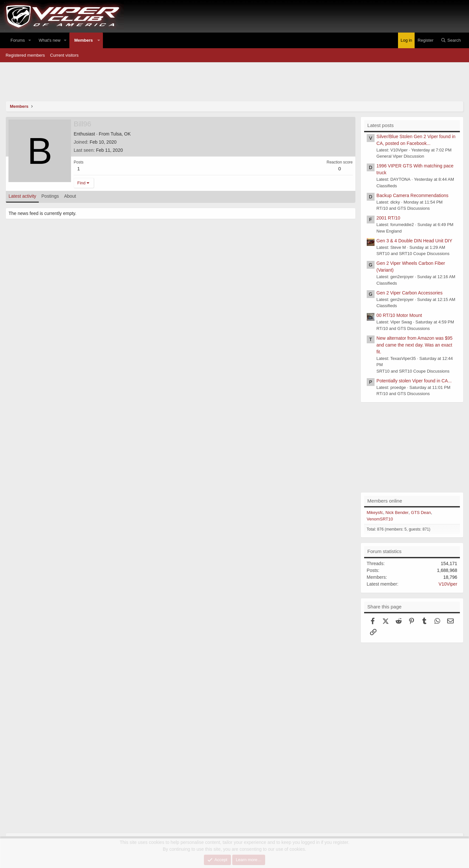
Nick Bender (397, 512)
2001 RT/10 (388, 218)
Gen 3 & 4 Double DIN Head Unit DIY (414, 241)
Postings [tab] (50, 196)
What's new (50, 40)
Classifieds (387, 186)
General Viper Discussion (400, 156)
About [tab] (70, 196)
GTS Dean (421, 512)
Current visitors (64, 55)
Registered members (25, 55)
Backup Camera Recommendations (412, 195)
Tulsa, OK (121, 134)
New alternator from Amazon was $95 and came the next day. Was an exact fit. (414, 345)
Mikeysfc (375, 512)
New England (389, 231)
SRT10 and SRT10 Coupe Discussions (413, 254)
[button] (30, 40)
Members (84, 40)
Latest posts (381, 125)
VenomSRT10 (380, 519)
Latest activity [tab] (22, 196)
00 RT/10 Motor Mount (399, 315)
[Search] (451, 40)
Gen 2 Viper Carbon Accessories (410, 293)
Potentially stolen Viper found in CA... (414, 381)
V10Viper (448, 584)
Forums (18, 40)
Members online (385, 501)
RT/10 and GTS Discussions (403, 208)
